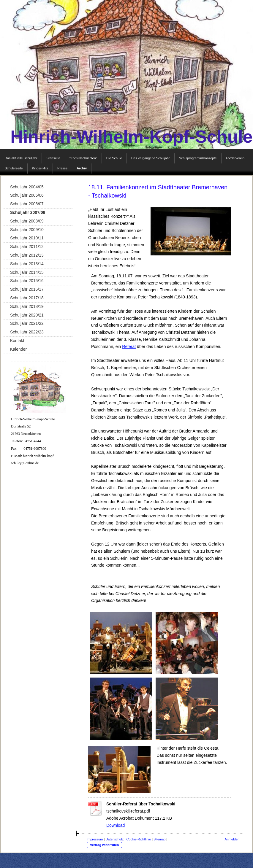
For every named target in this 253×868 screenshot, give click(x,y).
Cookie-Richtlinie (139, 839)
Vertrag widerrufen (104, 845)
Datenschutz (114, 839)
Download (116, 825)
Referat (129, 346)
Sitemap (159, 839)
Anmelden (232, 839)
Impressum (95, 839)
